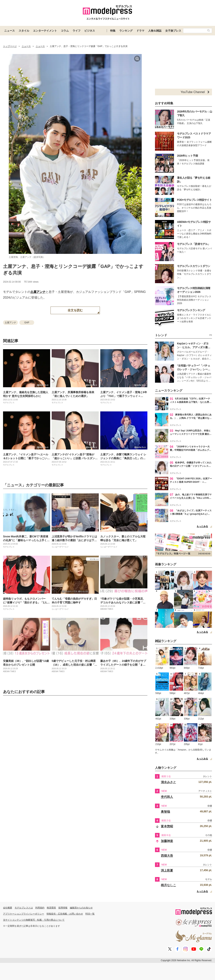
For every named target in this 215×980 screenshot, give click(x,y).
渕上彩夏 (167, 870)
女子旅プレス (173, 31)
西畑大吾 (167, 856)
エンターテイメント (45, 31)
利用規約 (40, 908)
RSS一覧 (90, 914)
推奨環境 (51, 908)
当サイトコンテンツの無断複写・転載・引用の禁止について (34, 920)
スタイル (24, 31)
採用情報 (63, 908)
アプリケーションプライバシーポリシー (24, 914)
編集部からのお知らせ (81, 908)
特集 (113, 31)
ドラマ (140, 31)
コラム (65, 31)
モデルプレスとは (24, 908)
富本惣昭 (167, 826)
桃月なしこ (168, 885)
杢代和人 (167, 797)
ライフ (77, 31)
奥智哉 (165, 812)
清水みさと (168, 782)
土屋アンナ (38, 292)
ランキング (126, 31)
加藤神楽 (167, 841)
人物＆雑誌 (155, 31)
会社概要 (8, 908)
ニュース (9, 31)
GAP (27, 323)
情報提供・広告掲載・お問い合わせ (65, 914)
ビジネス (90, 31)
